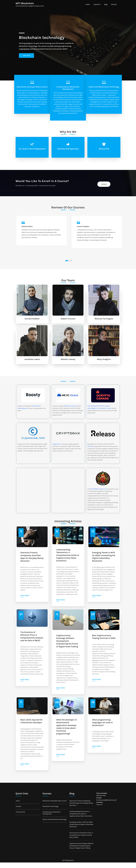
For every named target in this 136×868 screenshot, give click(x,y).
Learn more (26, 55)
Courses (96, 4)
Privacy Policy (20, 817)
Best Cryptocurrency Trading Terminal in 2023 (104, 642)
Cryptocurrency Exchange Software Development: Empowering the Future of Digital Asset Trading (67, 646)
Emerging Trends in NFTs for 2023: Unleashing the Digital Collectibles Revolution (104, 562)
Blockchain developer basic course (32, 87)
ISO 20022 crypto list (99, 494)
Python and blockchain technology (104, 87)
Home (88, 4)
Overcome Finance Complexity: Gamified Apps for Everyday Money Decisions (32, 562)
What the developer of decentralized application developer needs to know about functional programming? (66, 732)
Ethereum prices (71, 411)
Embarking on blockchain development (68, 88)
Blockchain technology (51, 812)
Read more (25, 601)
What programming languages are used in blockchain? (102, 728)
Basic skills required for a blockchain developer (31, 727)
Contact (114, 4)
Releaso (90, 452)
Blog (106, 4)
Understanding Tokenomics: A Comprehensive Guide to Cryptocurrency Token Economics (68, 561)
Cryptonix (56, 449)
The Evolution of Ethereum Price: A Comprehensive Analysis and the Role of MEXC (32, 642)
